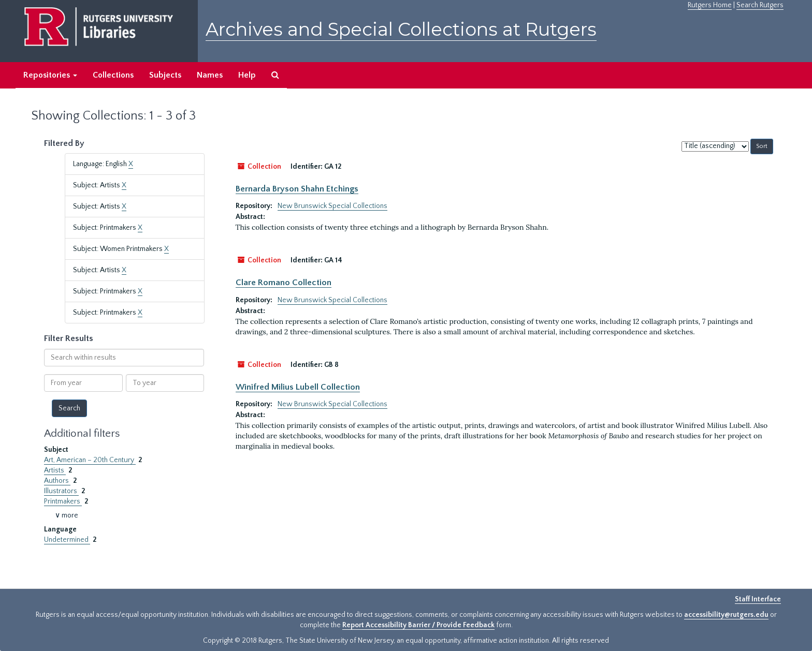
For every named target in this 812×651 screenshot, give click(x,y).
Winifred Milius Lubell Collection (298, 387)
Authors (57, 481)
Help (247, 75)
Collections (113, 75)
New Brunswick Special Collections (332, 206)
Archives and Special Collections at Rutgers (401, 29)
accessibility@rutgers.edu (726, 615)
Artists (55, 470)
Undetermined (67, 540)
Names (210, 75)
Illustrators (61, 491)
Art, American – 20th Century (90, 460)
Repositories (50, 75)
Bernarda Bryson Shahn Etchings (297, 189)
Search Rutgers (760, 5)
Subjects (165, 75)
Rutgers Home (710, 5)
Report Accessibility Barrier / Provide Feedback (418, 625)
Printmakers (63, 501)
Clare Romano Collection (284, 283)
